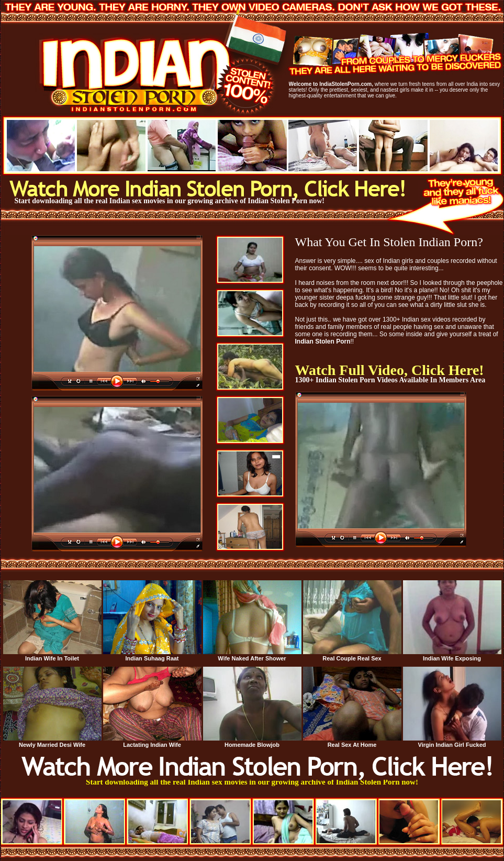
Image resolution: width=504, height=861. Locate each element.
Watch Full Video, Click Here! (390, 370)
